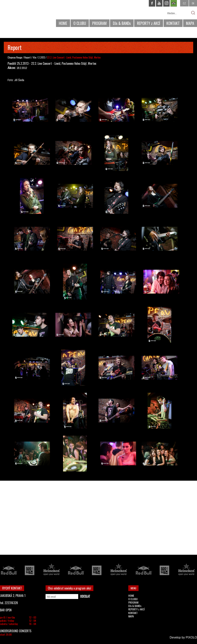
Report (28, 57)
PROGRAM (99, 23)
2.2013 (42, 57)
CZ (184, 3)
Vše (35, 57)
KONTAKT (173, 23)
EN (193, 3)
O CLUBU (80, 23)
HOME (63, 23)
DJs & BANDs (122, 23)
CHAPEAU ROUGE (21, 15)
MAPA (190, 23)
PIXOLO (191, 637)
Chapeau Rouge (15, 57)
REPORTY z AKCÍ (149, 23)
